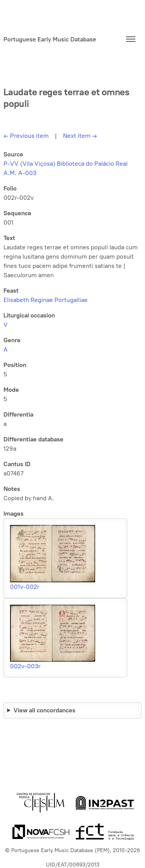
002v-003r (25, 666)
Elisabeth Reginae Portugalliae (46, 300)
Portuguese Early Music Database (50, 39)
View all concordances (44, 710)
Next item (80, 136)
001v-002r (25, 587)
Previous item (26, 136)
